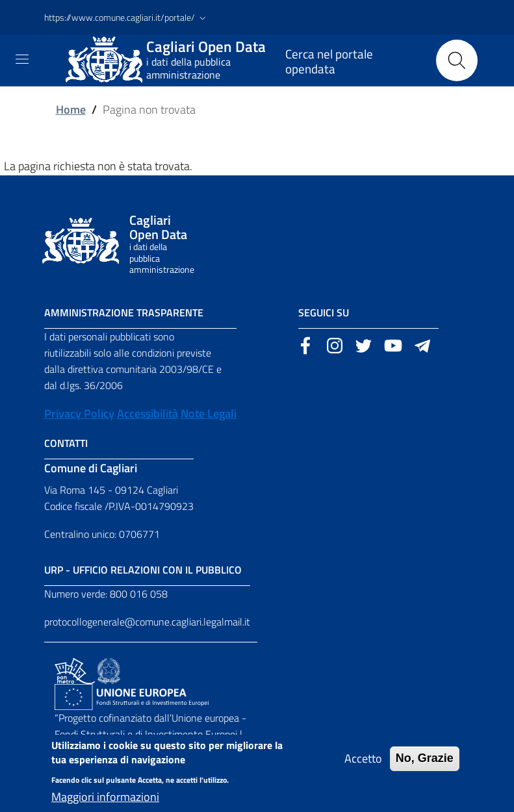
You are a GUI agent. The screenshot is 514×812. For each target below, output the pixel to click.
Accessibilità (148, 413)
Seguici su (324, 312)
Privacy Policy (79, 413)
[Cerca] (457, 60)
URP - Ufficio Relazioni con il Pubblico (143, 570)
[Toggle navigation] (22, 59)
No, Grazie (425, 767)
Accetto (363, 767)
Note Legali (209, 413)
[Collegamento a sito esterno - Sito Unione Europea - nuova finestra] (132, 696)
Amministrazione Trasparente (124, 312)
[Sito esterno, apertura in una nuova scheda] (305, 344)
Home (71, 109)
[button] (126, 18)
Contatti (66, 443)
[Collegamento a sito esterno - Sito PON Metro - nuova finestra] (75, 670)
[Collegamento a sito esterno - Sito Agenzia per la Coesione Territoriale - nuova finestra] (109, 670)
